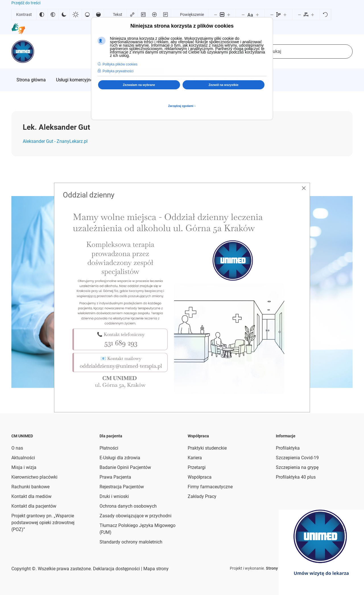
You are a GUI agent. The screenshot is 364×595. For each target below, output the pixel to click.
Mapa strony (155, 569)
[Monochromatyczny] (53, 15)
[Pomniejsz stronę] (216, 15)
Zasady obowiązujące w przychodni (136, 516)
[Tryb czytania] (166, 15)
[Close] (304, 188)
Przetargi (197, 467)
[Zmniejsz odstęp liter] (299, 15)
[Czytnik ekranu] (154, 15)
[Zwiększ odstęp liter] (313, 15)
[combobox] (304, 52)
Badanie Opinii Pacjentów (125, 467)
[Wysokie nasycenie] (98, 15)
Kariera (195, 458)
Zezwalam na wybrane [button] (139, 85)
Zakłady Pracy (202, 496)
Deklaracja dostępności (116, 569)
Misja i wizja (24, 467)
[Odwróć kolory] (42, 15)
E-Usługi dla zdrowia (120, 458)
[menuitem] (31, 80)
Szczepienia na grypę (297, 467)
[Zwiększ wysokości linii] (285, 15)
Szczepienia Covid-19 (297, 458)
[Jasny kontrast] (76, 15)
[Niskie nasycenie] (87, 15)
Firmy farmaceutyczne (210, 487)
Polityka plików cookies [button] (120, 64)
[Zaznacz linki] (132, 15)
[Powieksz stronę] (229, 15)
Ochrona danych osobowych (128, 506)
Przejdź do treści (26, 3)
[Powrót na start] (23, 52)
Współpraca (200, 477)
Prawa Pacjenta (115, 477)
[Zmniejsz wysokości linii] (272, 15)
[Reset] (325, 15)
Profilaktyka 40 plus (296, 477)
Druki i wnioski (114, 496)
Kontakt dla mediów (31, 496)
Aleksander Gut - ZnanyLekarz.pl (55, 141)
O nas (17, 448)
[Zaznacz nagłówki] (143, 15)
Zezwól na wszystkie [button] (224, 85)
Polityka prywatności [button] (118, 71)
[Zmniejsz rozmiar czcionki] (243, 15)
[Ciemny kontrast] (64, 15)
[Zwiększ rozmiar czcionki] (257, 15)
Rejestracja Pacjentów (122, 487)
